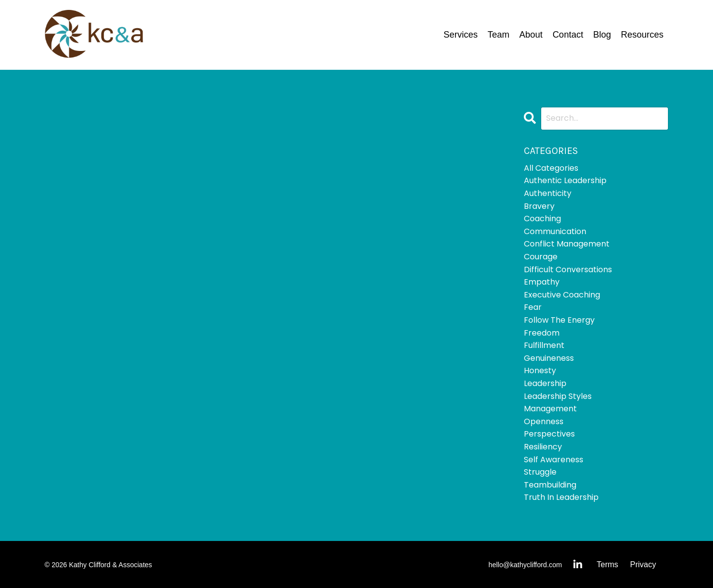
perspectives (549, 434)
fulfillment (544, 345)
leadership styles (558, 396)
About (531, 35)
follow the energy (559, 320)
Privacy (643, 564)
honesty (540, 370)
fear (533, 307)
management (550, 409)
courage (541, 257)
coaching (542, 219)
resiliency (543, 447)
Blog (602, 35)
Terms (608, 564)
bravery (539, 206)
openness (544, 421)
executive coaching (562, 295)
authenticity (548, 193)
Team (499, 35)
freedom (542, 333)
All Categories (551, 168)
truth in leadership (561, 497)
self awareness (554, 460)
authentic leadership (565, 180)
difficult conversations (568, 269)
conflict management (567, 244)
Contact (568, 35)
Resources (642, 35)
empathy (542, 282)
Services (461, 35)
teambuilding (550, 485)
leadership (545, 383)
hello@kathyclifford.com (525, 565)
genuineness (549, 358)
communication (555, 231)
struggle (540, 472)
